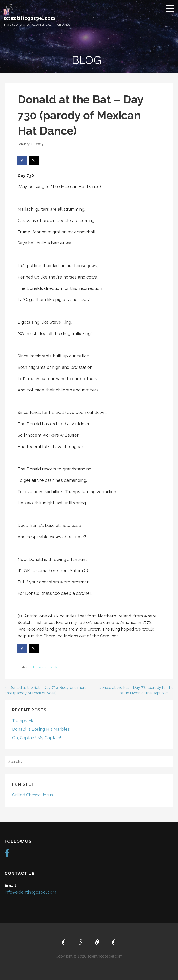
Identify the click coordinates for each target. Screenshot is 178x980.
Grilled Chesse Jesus (32, 795)
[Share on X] (34, 161)
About (81, 942)
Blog (114, 942)
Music (97, 942)
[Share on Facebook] (22, 161)
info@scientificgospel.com (30, 892)
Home (64, 942)
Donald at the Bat (46, 667)
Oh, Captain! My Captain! (37, 738)
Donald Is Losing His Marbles (41, 729)
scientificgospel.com (29, 18)
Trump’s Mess (25, 721)
